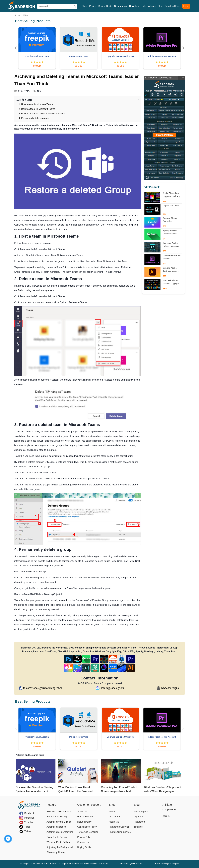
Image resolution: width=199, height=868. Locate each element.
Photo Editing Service (120, 832)
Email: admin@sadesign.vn (167, 864)
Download (134, 6)
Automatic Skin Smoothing (60, 832)
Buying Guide (105, 6)
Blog (160, 6)
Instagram (29, 818)
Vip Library (114, 817)
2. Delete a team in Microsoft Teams (37, 109)
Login (186, 6)
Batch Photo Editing (57, 817)
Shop (85, 6)
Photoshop (139, 822)
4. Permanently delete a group (34, 118)
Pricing (93, 6)
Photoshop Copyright (119, 827)
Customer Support (89, 805)
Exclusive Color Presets (59, 812)
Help (144, 6)
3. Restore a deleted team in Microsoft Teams (42, 114)
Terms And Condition (88, 832)
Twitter (28, 831)
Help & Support (85, 817)
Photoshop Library (56, 852)
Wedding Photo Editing (58, 842)
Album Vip (114, 822)
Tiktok (27, 827)
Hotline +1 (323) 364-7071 (132, 864)
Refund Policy (84, 822)
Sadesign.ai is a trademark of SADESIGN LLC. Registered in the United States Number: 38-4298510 (64, 864)
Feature (51, 805)
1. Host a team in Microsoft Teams (36, 104)
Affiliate (152, 6)
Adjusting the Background (60, 847)
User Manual (121, 6)
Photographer (141, 812)
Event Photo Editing (57, 837)
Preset (112, 812)
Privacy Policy (84, 837)
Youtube (28, 822)
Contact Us (83, 842)
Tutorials (138, 827)
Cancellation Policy (87, 827)
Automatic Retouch (56, 827)
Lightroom (139, 817)
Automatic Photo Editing (59, 822)
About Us (82, 812)
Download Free (172, 6)
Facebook (29, 813)
